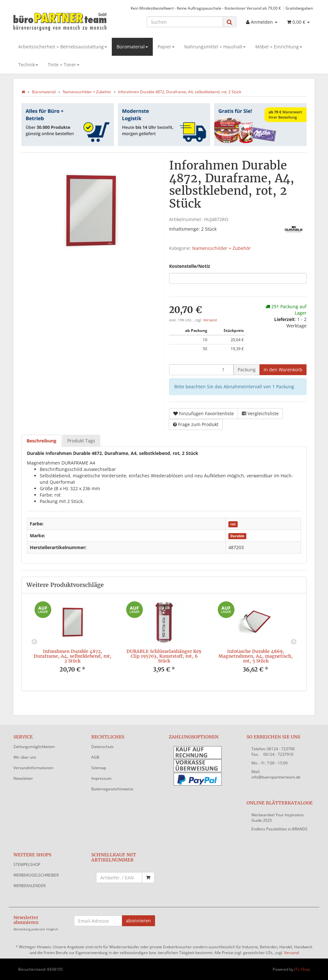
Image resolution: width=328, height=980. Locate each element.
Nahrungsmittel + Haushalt (215, 47)
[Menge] (201, 370)
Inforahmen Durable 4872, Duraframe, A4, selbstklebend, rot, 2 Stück (73, 656)
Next (294, 642)
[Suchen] (185, 22)
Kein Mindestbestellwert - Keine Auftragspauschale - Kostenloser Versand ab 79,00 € (206, 8)
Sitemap (99, 768)
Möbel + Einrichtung (279, 47)
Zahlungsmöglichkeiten (34, 747)
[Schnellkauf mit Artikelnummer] (119, 877)
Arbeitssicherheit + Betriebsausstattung (63, 47)
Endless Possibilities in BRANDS (279, 829)
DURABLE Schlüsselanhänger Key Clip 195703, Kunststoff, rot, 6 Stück (164, 656)
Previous (34, 642)
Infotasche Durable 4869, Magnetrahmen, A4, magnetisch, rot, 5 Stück (256, 656)
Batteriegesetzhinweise (112, 789)
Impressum (101, 778)
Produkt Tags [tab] (81, 441)
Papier (166, 47)
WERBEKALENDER (29, 886)
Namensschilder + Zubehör (221, 248)
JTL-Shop (302, 969)
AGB (95, 757)
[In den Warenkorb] (283, 370)
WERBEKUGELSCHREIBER (36, 875)
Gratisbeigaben (299, 8)
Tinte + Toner (64, 65)
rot (233, 524)
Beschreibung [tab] (41, 441)
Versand (210, 320)
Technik (28, 65)
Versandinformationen (33, 768)
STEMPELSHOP (27, 865)
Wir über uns (25, 757)
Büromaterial (132, 47)
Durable (237, 536)
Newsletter (23, 778)
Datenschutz (102, 747)
